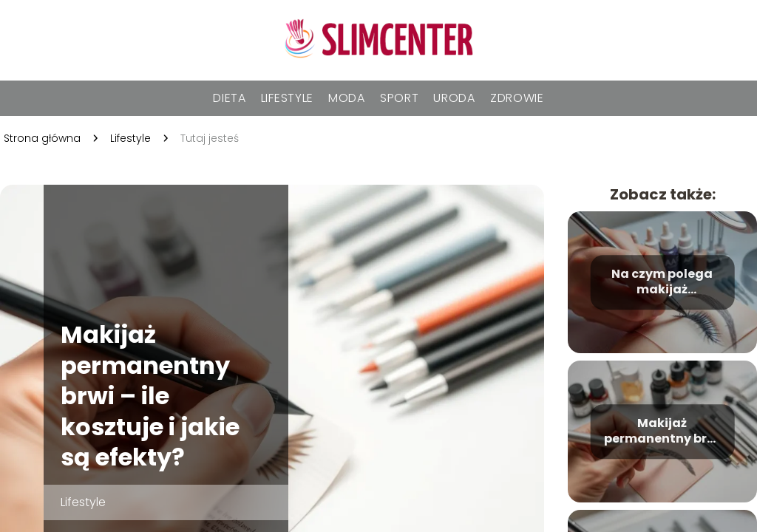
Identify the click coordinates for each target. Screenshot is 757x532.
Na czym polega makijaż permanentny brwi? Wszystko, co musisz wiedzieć (662, 283)
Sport (400, 98)
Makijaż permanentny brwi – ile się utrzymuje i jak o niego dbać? (662, 432)
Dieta (230, 98)
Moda (347, 98)
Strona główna (42, 138)
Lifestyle (287, 98)
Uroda (454, 98)
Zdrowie (517, 98)
